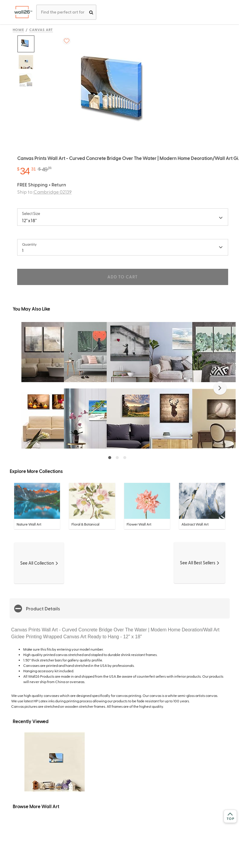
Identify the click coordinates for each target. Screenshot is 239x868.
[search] (91, 12)
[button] (220, 388)
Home (19, 29)
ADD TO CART (122, 277)
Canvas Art (41, 29)
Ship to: (44, 192)
